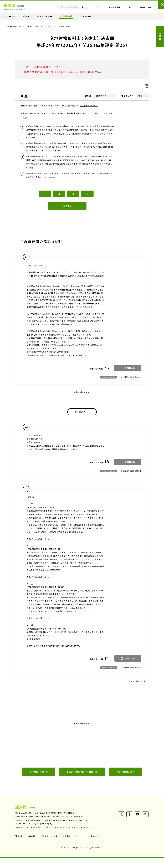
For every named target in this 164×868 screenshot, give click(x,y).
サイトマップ (95, 846)
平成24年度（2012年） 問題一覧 (82, 782)
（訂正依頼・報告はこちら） (90, 106)
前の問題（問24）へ (39, 782)
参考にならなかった (109, 386)
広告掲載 (32, 846)
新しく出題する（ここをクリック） (65, 72)
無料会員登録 (105, 8)
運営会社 (19, 846)
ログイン (121, 8)
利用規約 (68, 846)
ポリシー (80, 846)
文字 (128, 96)
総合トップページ (139, 8)
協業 (57, 846)
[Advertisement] (82, 754)
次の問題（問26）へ (125, 782)
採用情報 (45, 846)
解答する (67, 215)
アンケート (89, 8)
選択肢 (88, 96)
